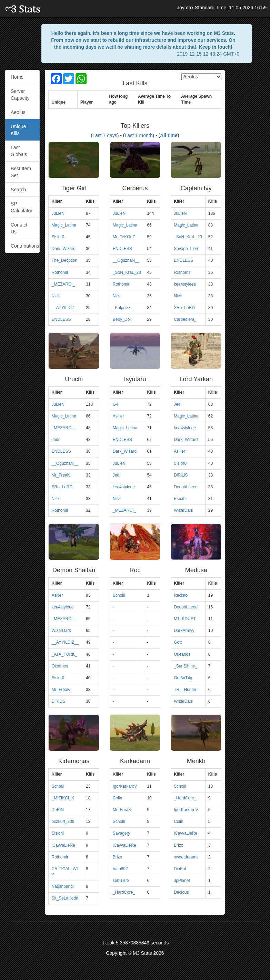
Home (17, 77)
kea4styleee (185, 284)
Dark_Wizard (63, 249)
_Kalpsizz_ (123, 308)
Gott (178, 642)
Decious (181, 892)
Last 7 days (105, 135)
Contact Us (19, 228)
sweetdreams (186, 857)
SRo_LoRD (184, 308)
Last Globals (19, 151)
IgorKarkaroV (125, 786)
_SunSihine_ (186, 666)
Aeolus (18, 112)
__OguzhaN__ (126, 260)
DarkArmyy (184, 631)
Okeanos (60, 666)
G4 (116, 404)
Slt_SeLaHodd (65, 898)
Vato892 (120, 869)
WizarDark (183, 510)
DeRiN (57, 810)
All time (169, 135)
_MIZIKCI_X (63, 798)
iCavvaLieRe (63, 845)
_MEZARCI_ (63, 284)
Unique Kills (18, 130)
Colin (117, 798)
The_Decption (64, 260)
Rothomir (60, 272)
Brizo (117, 857)
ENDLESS (61, 319)
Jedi (55, 440)
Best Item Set (21, 172)
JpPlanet (182, 881)
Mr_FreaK (61, 475)
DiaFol (180, 869)
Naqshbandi (62, 886)
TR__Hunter (185, 690)
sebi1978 (121, 881)
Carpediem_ (185, 319)
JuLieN (58, 213)
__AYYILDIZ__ (65, 308)
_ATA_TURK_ (64, 654)
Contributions (25, 246)
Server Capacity (20, 95)
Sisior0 (58, 237)
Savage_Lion (186, 249)
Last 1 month (139, 135)
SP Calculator (22, 207)
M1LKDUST (185, 619)
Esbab (180, 499)
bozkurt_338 (63, 822)
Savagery (122, 833)
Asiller (118, 416)
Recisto (181, 595)
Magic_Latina (64, 225)
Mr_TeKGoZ (124, 237)
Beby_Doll (122, 319)
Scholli (119, 595)
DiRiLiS (181, 475)
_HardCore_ (124, 892)
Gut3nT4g (183, 678)
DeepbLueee (186, 487)
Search (18, 190)
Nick (55, 296)
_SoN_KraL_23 (127, 272)
